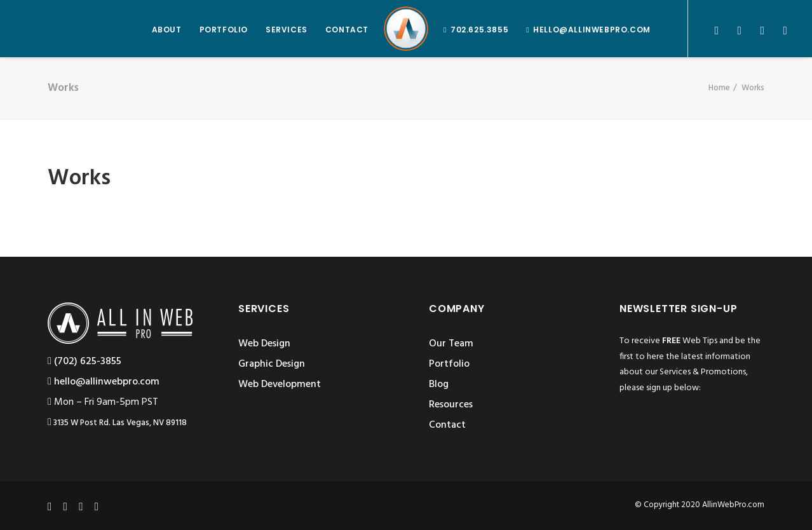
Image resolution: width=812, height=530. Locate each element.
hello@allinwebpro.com (592, 30)
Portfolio (449, 364)
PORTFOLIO (224, 30)
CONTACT (347, 30)
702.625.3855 (479, 30)
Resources (451, 405)
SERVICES (287, 30)
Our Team (451, 344)
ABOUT (167, 30)
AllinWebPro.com (733, 505)
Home (719, 88)
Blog (439, 384)
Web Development (280, 384)
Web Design (264, 344)
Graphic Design (272, 364)
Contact (447, 425)
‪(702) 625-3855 (85, 362)
